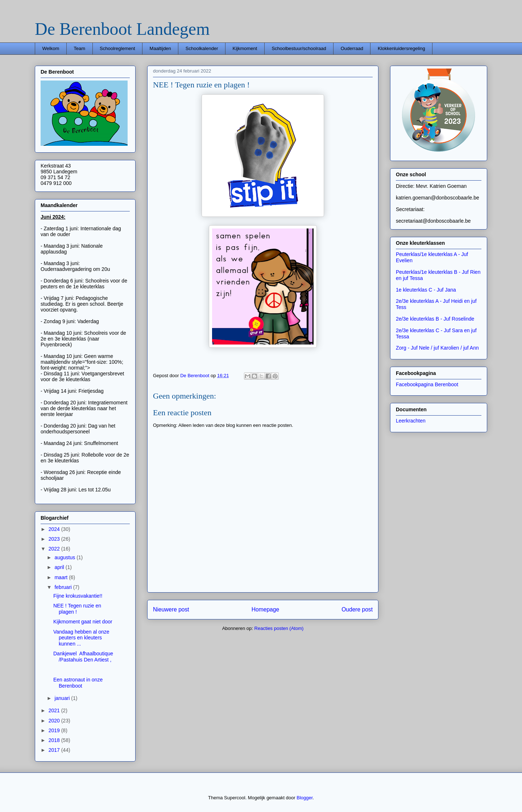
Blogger (304, 798)
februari (64, 587)
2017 (55, 750)
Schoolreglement (117, 48)
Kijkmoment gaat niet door (83, 622)
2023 (55, 539)
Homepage (265, 609)
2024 (55, 529)
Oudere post (357, 609)
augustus (65, 557)
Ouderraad (352, 48)
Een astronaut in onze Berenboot (78, 683)
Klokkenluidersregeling (401, 48)
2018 (55, 740)
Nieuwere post (171, 609)
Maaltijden (160, 48)
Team (79, 48)
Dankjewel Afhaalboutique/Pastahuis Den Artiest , (83, 657)
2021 (55, 710)
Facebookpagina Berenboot (427, 384)
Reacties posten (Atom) (279, 628)
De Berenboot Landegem (122, 29)
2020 (55, 721)
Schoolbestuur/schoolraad (299, 48)
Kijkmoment (245, 48)
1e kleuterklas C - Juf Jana (426, 290)
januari (63, 698)
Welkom (51, 48)
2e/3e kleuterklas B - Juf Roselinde (435, 319)
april (60, 567)
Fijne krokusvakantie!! (78, 596)
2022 (55, 549)
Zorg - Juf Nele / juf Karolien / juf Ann (437, 348)
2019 (55, 730)
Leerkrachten (411, 421)
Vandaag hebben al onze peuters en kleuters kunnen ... (81, 638)
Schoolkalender (202, 48)
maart (62, 577)
